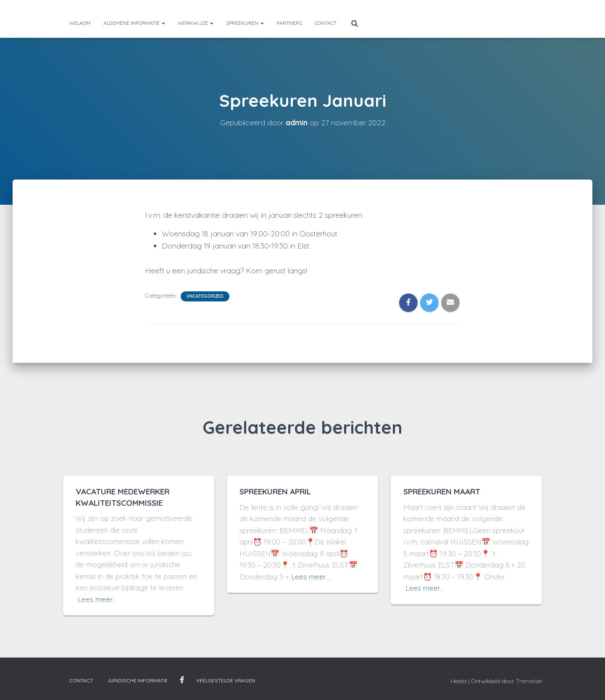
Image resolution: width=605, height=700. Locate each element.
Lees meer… (97, 599)
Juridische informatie (137, 680)
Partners (289, 23)
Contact (326, 23)
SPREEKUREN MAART (442, 491)
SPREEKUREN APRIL (275, 491)
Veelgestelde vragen (226, 680)
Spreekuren (245, 23)
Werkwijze (196, 23)
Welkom (80, 23)
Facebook (182, 680)
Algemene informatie (134, 23)
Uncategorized (205, 296)
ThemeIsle (529, 681)
